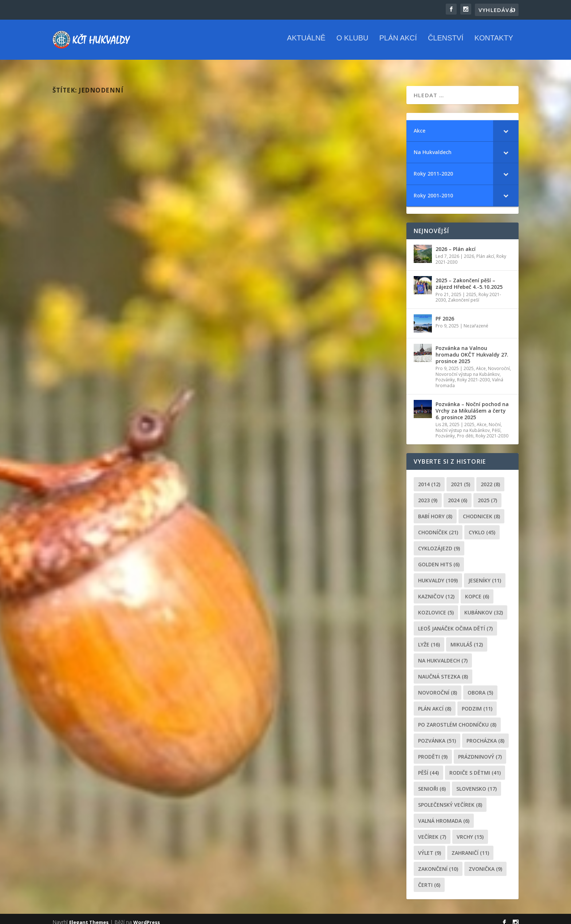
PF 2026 (445, 312)
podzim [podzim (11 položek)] (477, 702)
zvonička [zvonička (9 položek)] (485, 862)
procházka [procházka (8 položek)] (485, 734)
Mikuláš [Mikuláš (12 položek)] (467, 638)
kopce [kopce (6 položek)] (477, 590)
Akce (481, 362)
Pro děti (465, 429)
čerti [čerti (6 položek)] (429, 878)
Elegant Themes (89, 916)
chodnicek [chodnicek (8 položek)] (481, 510)
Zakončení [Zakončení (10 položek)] (438, 862)
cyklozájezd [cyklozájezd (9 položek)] (439, 542)
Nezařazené (476, 319)
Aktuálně (306, 44)
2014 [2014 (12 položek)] (429, 478)
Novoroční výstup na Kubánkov (468, 368)
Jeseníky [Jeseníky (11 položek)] (485, 574)
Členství (446, 44)
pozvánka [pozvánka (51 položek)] (437, 734)
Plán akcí (398, 44)
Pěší (496, 424)
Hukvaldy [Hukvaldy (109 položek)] (438, 574)
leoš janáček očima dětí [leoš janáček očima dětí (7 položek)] (455, 622)
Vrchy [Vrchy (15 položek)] (470, 830)
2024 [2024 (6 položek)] (458, 494)
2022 (320, 227)
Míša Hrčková (87, 227)
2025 (143, 227)
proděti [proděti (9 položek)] (433, 750)
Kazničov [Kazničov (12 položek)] (436, 590)
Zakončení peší (464, 293)
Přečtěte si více (86, 264)
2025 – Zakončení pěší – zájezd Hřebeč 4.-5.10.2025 (469, 277)
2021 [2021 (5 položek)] (460, 478)
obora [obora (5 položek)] (480, 686)
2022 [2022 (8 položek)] (490, 478)
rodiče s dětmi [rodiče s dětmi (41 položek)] (475, 766)
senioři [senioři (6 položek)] (432, 782)
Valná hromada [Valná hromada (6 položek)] (444, 814)
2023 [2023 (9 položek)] (428, 494)
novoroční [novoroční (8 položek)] (438, 686)
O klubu (353, 44)
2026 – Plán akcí (456, 242)
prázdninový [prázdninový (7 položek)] (480, 750)
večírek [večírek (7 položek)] (432, 830)
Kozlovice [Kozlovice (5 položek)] (436, 606)
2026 (469, 250)
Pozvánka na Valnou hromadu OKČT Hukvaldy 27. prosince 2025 (472, 348)
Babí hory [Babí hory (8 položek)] (435, 510)
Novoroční (499, 362)
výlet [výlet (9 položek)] (430, 846)
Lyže (155, 227)
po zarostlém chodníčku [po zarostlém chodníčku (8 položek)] (457, 718)
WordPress (147, 916)
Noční (495, 418)
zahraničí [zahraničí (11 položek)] (470, 846)
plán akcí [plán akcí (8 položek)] (435, 702)
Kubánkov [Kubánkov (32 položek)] (484, 606)
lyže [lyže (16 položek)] (429, 638)
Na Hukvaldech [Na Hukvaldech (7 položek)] (443, 654)
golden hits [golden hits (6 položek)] (439, 558)
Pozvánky (445, 373)
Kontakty (494, 44)
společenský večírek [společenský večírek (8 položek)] (450, 798)
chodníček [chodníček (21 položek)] (438, 526)
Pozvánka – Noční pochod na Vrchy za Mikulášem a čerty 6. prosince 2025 (472, 404)
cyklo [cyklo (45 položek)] (482, 526)
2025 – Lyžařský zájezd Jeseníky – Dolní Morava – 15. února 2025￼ (131, 212)
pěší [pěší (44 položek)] (428, 766)
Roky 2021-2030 (473, 373)
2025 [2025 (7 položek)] (487, 494)
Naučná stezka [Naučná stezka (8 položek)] (443, 670)
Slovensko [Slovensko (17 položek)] (477, 782)
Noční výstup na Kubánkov (463, 424)
